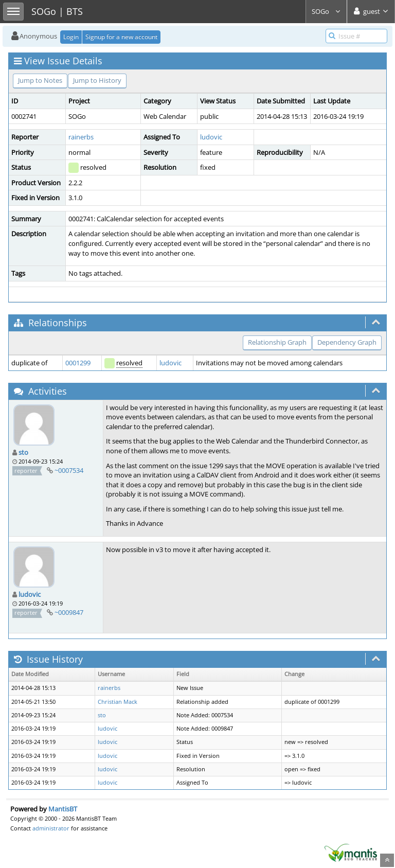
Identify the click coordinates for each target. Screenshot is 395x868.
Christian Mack (118, 702)
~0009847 (69, 612)
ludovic (211, 137)
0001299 (78, 363)
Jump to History (97, 80)
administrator (51, 828)
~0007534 (69, 470)
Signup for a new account (121, 37)
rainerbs (81, 137)
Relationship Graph (277, 342)
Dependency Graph (347, 342)
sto (23, 452)
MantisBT (63, 809)
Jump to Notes (40, 80)
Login (71, 37)
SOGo (326, 11)
